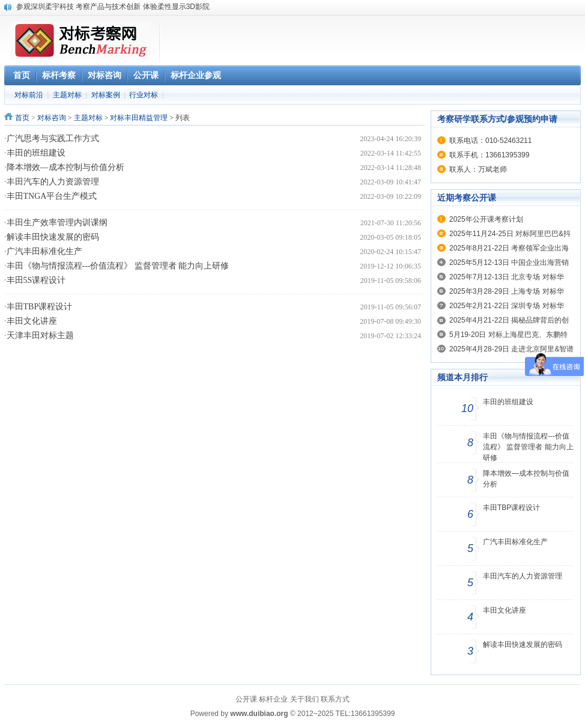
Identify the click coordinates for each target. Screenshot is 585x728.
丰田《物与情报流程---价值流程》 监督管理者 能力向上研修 (118, 266)
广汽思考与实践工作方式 (53, 138)
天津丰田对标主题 (40, 335)
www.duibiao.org (259, 714)
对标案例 (106, 95)
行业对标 (144, 95)
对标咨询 (52, 118)
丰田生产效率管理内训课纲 (57, 223)
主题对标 (67, 95)
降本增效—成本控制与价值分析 (65, 167)
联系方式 (335, 699)
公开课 (246, 699)
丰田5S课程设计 (36, 280)
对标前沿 (29, 95)
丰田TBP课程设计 (40, 307)
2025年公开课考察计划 (486, 219)
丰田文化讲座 (32, 321)
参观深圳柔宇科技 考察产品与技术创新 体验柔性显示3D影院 (113, 7)
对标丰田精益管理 (139, 118)
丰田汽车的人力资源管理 (53, 182)
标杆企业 (273, 699)
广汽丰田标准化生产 (44, 251)
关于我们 (305, 699)
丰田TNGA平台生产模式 (52, 196)
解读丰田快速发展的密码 (53, 237)
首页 (22, 118)
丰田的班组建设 (36, 153)
